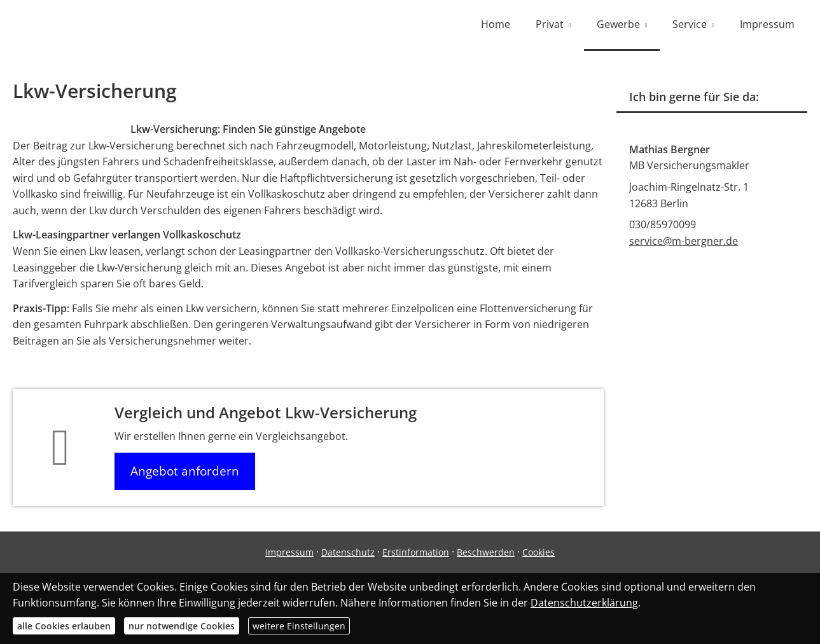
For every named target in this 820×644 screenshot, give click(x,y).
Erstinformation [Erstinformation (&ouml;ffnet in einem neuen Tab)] (416, 552)
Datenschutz (348, 552)
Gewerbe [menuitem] (618, 24)
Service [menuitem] (690, 24)
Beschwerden (486, 552)
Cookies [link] (539, 552)
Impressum (289, 552)
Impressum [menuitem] (767, 24)
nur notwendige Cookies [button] (182, 626)
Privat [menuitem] (550, 24)
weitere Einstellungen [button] (299, 626)
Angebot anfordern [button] (185, 471)
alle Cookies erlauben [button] (64, 626)
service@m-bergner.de (684, 241)
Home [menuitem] (496, 24)
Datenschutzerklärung (584, 603)
